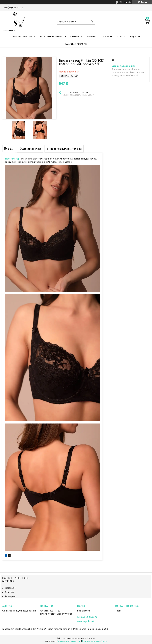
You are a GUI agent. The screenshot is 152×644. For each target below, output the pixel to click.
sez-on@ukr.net (86, 621)
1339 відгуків (125, 2)
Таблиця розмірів (76, 44)
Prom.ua (91, 638)
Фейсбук (10, 592)
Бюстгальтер (12, 159)
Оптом (75, 36)
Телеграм (10, 596)
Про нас (92, 36)
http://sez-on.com (87, 617)
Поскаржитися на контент (69, 641)
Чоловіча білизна (51, 36)
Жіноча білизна (22, 36)
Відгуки (135, 36)
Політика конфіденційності (95, 641)
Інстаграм (10, 588)
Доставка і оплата (113, 36)
